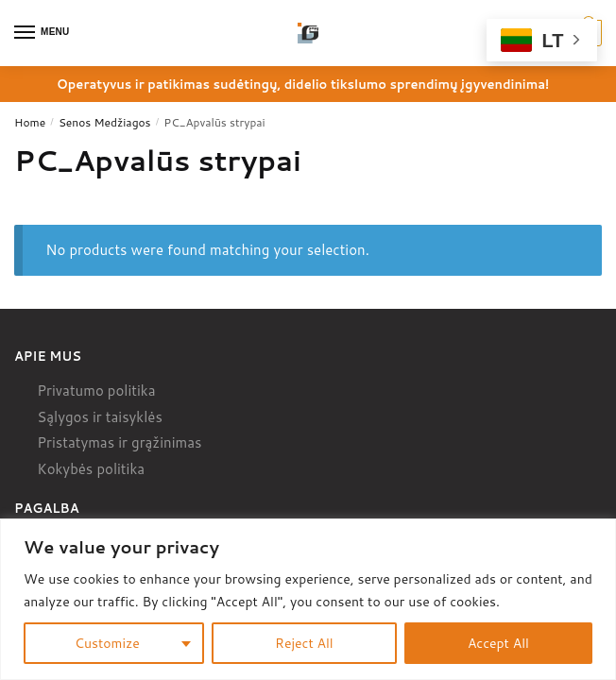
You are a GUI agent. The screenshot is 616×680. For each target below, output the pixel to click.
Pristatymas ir (82, 442)
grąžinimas (166, 442)
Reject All (304, 643)
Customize (107, 643)
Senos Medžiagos (105, 122)
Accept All (498, 643)
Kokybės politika (91, 469)
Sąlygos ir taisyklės (100, 417)
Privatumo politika (96, 391)
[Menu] (43, 33)
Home (30, 122)
